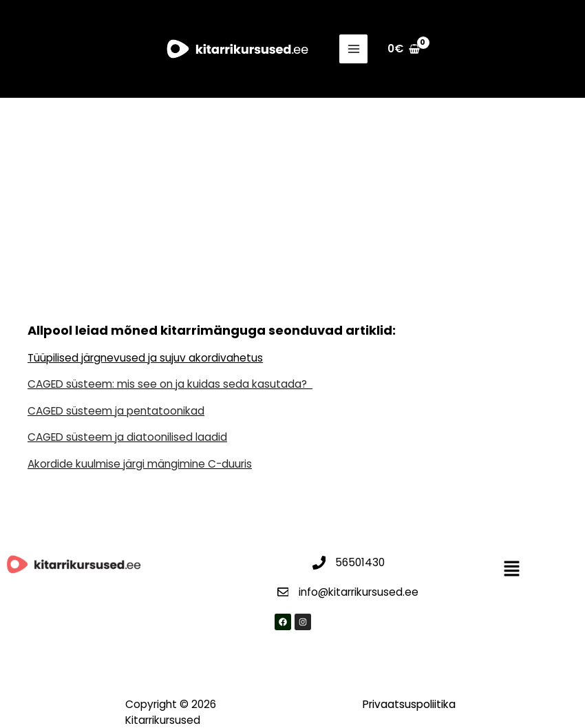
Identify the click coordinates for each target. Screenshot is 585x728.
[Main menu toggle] (355, 49)
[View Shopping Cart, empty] (404, 49)
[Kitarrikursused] (237, 49)
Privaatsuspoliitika (409, 704)
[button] (512, 570)
